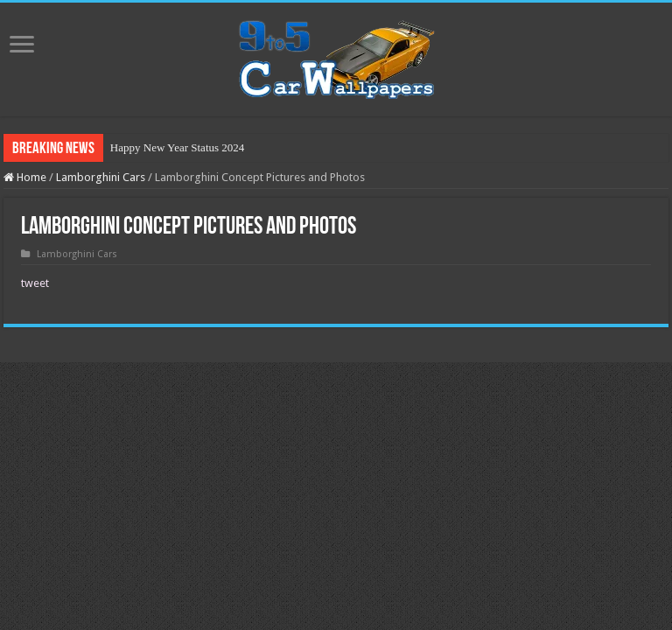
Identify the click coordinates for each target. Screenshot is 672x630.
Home (25, 177)
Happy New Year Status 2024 (177, 147)
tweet (35, 283)
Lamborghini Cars (101, 177)
